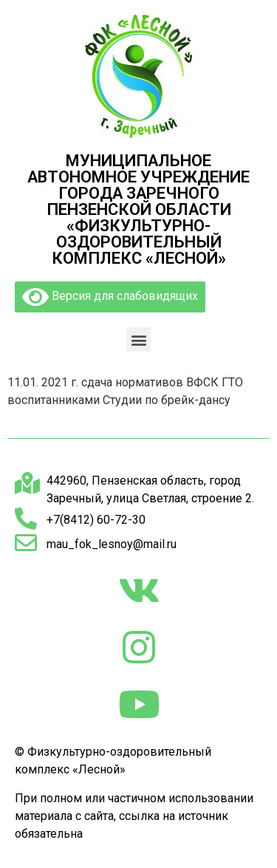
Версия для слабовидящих (110, 297)
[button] (138, 339)
